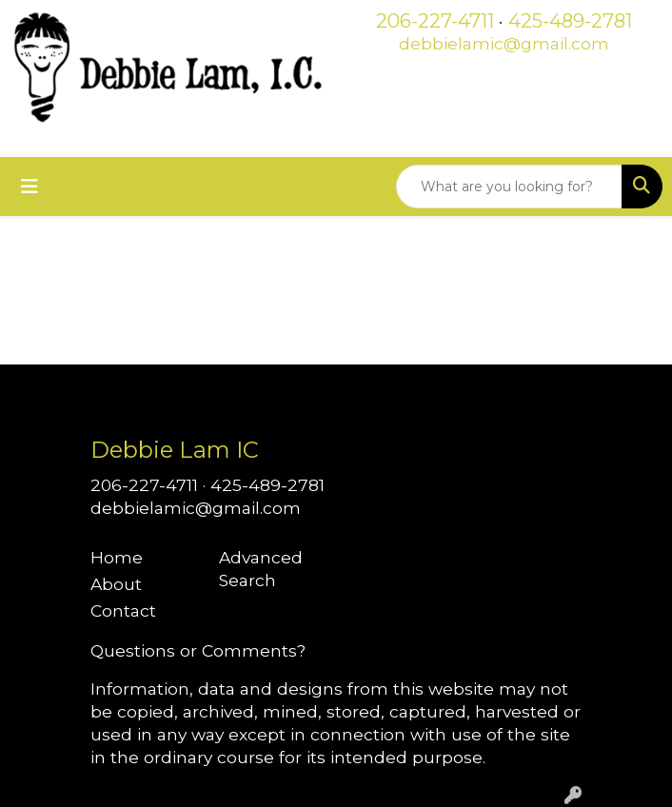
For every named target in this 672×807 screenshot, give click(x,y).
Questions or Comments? (198, 650)
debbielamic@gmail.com (504, 43)
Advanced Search (261, 569)
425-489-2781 (570, 21)
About (116, 584)
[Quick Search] (509, 187)
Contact (123, 610)
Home (117, 557)
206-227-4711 (435, 21)
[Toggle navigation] (30, 187)
